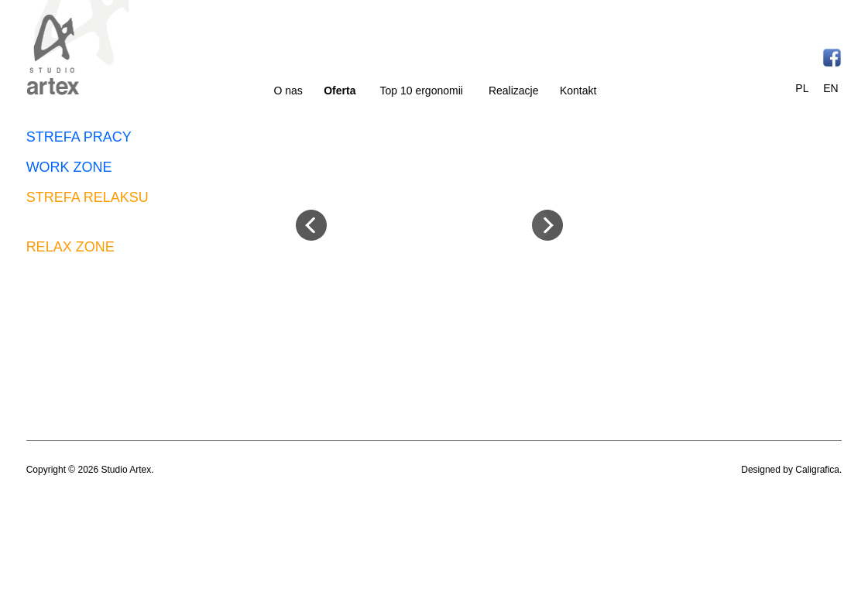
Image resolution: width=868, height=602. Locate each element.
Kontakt (578, 91)
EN (830, 88)
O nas (288, 91)
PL (802, 88)
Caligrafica (817, 470)
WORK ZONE (69, 167)
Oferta (340, 91)
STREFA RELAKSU (87, 197)
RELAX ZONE (70, 247)
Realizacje (514, 91)
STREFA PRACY (79, 137)
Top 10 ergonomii (422, 91)
